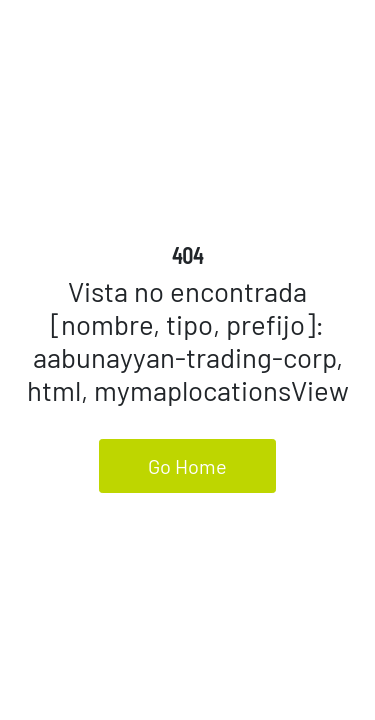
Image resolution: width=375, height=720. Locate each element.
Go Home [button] (187, 466)
